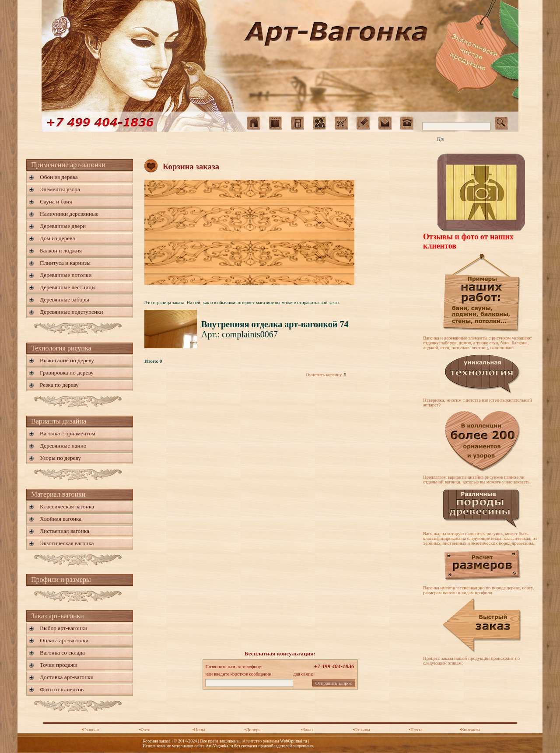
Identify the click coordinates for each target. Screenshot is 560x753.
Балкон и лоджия (61, 250)
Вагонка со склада (62, 653)
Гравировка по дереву (67, 373)
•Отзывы (361, 730)
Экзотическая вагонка (67, 543)
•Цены (198, 730)
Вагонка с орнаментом (68, 433)
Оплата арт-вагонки (64, 640)
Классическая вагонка (67, 506)
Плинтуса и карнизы (65, 263)
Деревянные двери (63, 226)
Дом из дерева (57, 238)
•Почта (415, 730)
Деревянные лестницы (68, 287)
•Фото (144, 730)
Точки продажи (59, 665)
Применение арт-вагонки (68, 165)
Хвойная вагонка (61, 519)
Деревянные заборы (65, 299)
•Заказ (307, 730)
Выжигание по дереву (67, 360)
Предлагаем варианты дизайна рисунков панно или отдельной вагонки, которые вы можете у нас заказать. (477, 480)
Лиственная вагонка (65, 531)
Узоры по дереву (60, 458)
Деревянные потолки (66, 275)
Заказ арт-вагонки (58, 616)
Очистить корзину (327, 375)
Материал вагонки (58, 494)
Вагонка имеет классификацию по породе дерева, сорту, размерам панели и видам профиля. (478, 590)
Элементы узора (60, 189)
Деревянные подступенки (72, 312)
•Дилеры (253, 730)
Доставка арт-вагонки (67, 677)
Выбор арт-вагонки (64, 628)
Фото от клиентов (62, 689)
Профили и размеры (61, 580)
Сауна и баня (56, 201)
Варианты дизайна (59, 421)
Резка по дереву (59, 385)
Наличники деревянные (69, 214)
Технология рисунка (61, 348)
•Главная (90, 730)
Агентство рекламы (261, 741)
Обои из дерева (59, 177)
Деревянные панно (63, 446)
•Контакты (470, 730)
